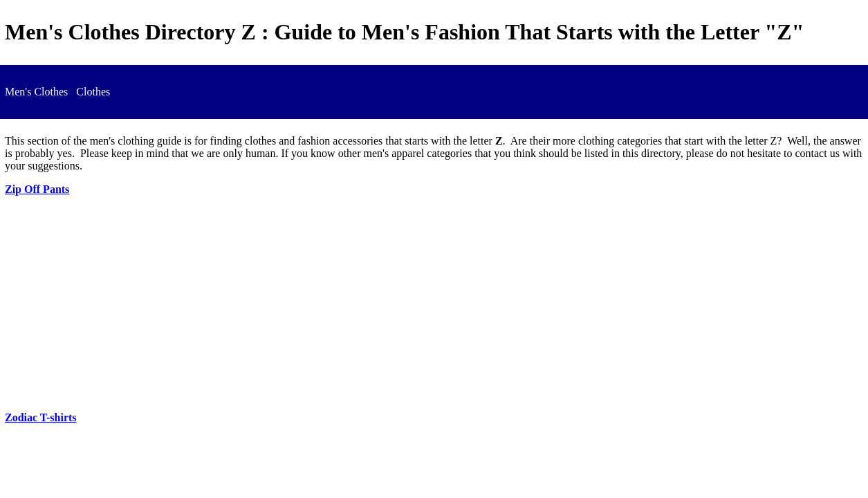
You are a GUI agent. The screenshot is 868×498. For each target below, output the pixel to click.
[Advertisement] (434, 304)
